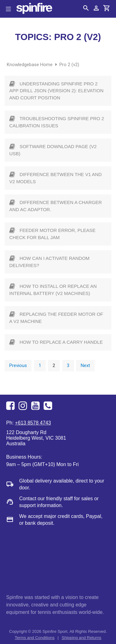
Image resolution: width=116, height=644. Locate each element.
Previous (18, 365)
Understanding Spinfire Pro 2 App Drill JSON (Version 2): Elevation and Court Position (56, 91)
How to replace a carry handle (61, 342)
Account (96, 8)
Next (85, 365)
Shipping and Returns (81, 638)
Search (86, 8)
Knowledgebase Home (30, 65)
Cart (107, 8)
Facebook (11, 406)
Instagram (24, 406)
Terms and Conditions (35, 638)
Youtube (36, 406)
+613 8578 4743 (49, 406)
